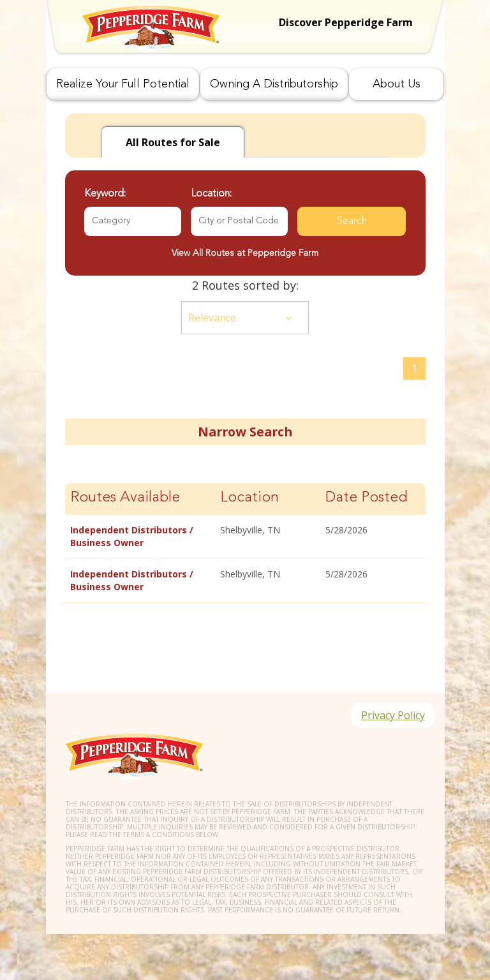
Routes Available (125, 498)
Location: (211, 194)
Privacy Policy (393, 715)
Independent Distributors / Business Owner (132, 536)
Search (352, 221)
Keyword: (105, 194)
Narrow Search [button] (245, 432)
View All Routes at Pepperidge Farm (245, 253)
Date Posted (367, 498)
